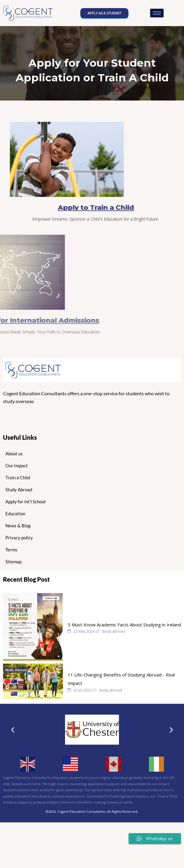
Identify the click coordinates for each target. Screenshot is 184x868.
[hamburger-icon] (157, 13)
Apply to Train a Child (117, 208)
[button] (13, 730)
